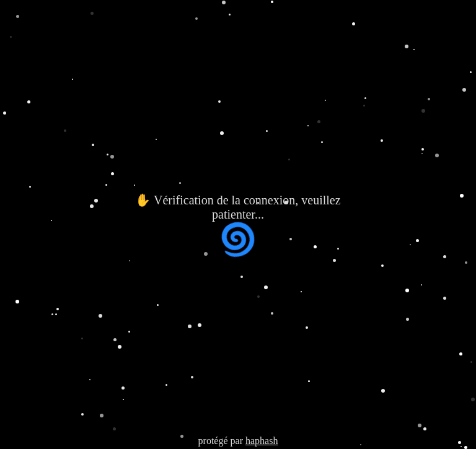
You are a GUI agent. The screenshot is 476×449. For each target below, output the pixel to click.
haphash (262, 441)
